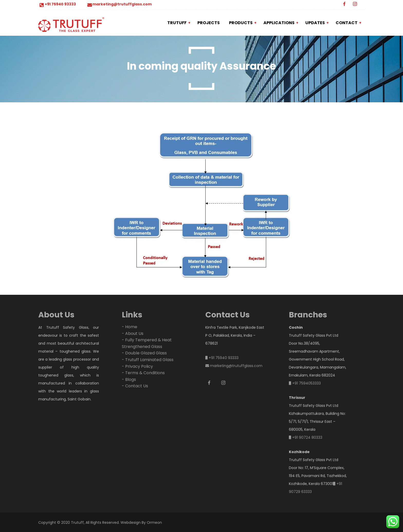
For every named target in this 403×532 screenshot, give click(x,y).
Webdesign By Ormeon (141, 522)
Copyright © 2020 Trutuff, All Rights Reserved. (79, 522)
